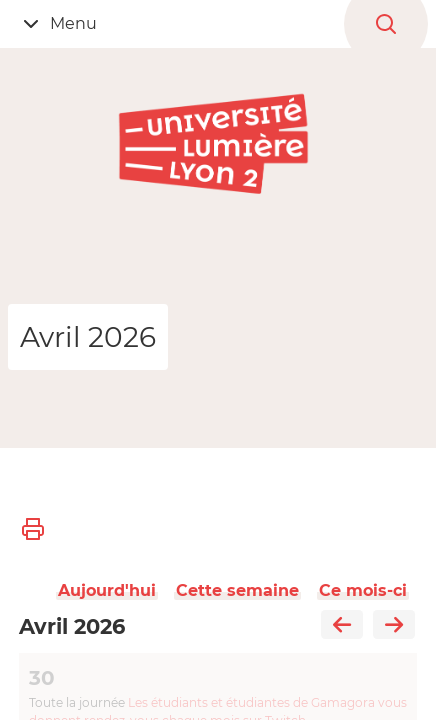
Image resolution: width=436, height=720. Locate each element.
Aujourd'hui (107, 590)
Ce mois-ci (363, 590)
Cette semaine (237, 590)
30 (42, 677)
